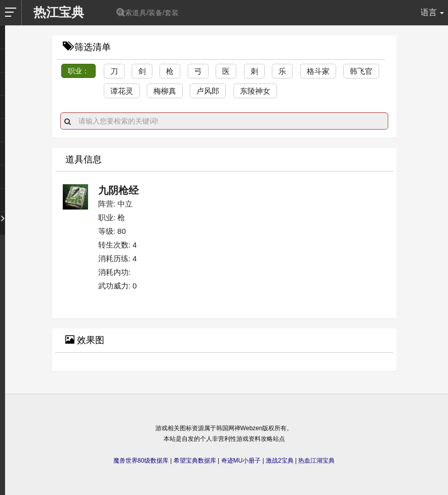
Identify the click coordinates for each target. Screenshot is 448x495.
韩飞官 (361, 71)
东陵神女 (255, 91)
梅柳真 (165, 91)
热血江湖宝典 (316, 461)
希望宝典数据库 (195, 461)
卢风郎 (208, 91)
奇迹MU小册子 (241, 461)
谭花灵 (122, 91)
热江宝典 (59, 12)
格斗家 (318, 71)
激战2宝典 (280, 461)
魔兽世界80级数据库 (141, 461)
